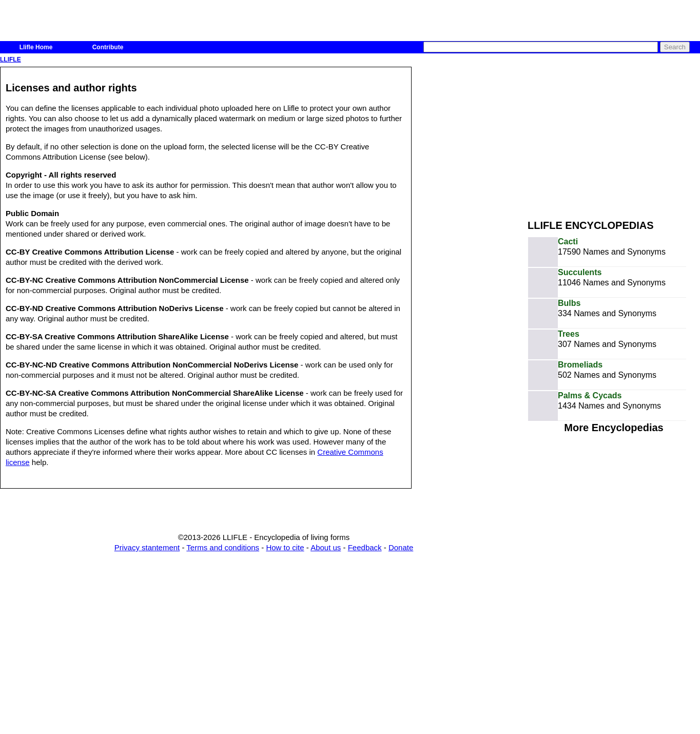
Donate (401, 547)
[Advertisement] (614, 138)
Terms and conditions (223, 547)
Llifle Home (36, 47)
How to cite (285, 547)
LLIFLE (11, 60)
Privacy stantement (147, 547)
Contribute (108, 47)
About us (326, 547)
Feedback (365, 547)
